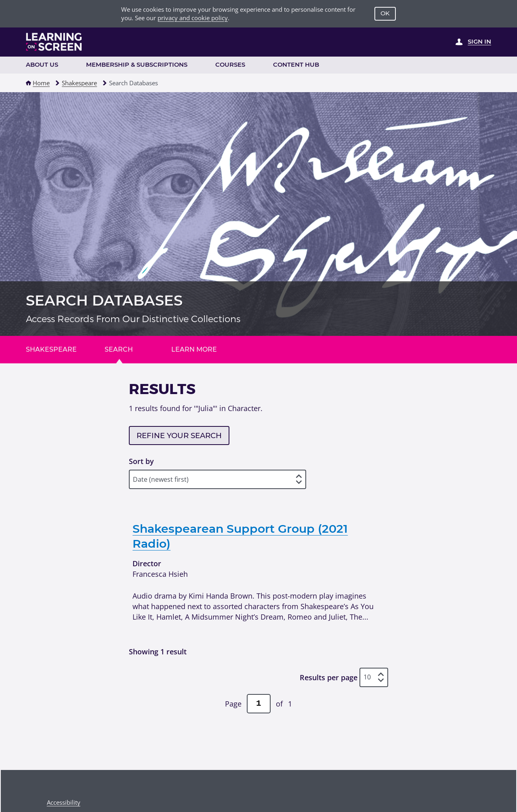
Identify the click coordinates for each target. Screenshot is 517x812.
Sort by (141, 461)
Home (41, 83)
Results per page (329, 677)
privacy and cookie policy (193, 18)
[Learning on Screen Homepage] (54, 42)
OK (385, 13)
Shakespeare (79, 83)
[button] (28, 83)
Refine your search (179, 436)
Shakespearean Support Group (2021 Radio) (240, 536)
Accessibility (64, 802)
